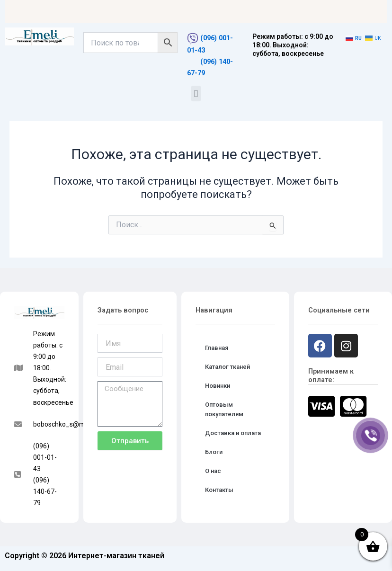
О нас (213, 471)
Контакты (219, 490)
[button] (196, 94)
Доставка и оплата (233, 433)
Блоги (214, 452)
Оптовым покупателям (224, 409)
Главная (217, 348)
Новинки (218, 386)
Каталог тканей (227, 367)
